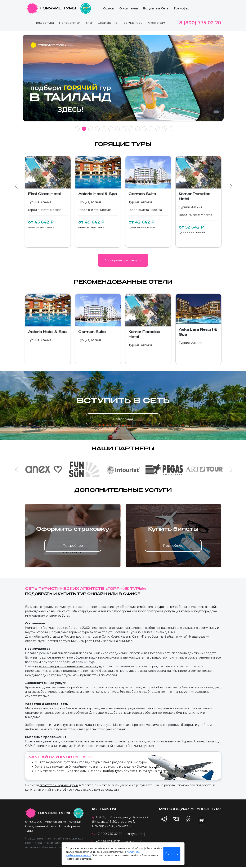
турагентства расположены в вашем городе (68, 666)
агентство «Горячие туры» (59, 785)
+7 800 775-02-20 (109, 834)
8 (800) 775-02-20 (200, 23)
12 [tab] (151, 129)
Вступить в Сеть (156, 8)
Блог (89, 23)
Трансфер (181, 8)
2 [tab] (84, 129)
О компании (129, 8)
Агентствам (156, 23)
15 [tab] (171, 129)
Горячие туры (133, 23)
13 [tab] (158, 129)
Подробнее (123, 419)
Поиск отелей (70, 23)
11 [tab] (144, 129)
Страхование (108, 23)
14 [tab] (164, 129)
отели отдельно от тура (100, 692)
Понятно (172, 854)
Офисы (109, 8)
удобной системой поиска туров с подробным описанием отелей (166, 607)
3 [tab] (91, 129)
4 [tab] (97, 129)
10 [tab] (138, 129)
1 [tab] (77, 129)
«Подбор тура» (111, 771)
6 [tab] (111, 129)
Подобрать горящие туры (123, 260)
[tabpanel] (123, 80)
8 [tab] (124, 129)
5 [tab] (104, 129)
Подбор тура (44, 23)
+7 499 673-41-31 (108, 842)
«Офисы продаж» (148, 767)
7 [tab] (117, 129)
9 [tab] (131, 129)
